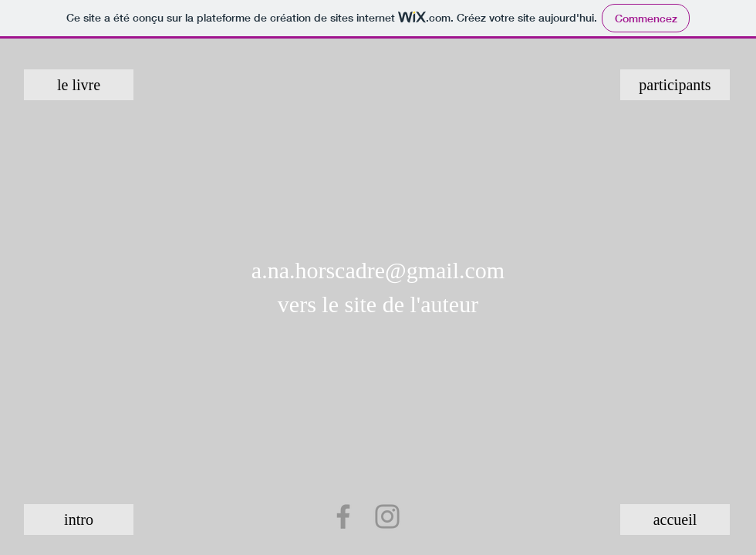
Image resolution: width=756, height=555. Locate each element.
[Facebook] (343, 516)
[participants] (675, 85)
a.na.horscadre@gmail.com (378, 270)
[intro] (79, 520)
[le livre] (79, 85)
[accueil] (675, 520)
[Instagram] (387, 516)
